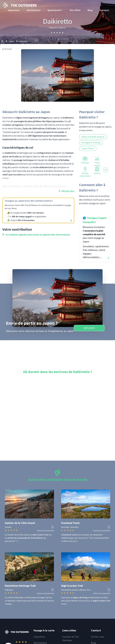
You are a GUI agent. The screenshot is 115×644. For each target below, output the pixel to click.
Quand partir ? (55, 10)
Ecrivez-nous (98, 637)
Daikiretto (23, 41)
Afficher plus (67, 191)
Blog (90, 10)
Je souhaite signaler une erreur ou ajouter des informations (36, 235)
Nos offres (75, 10)
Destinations (33, 10)
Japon (11, 41)
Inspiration (14, 10)
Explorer (89, 328)
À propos (104, 10)
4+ (106, 170)
